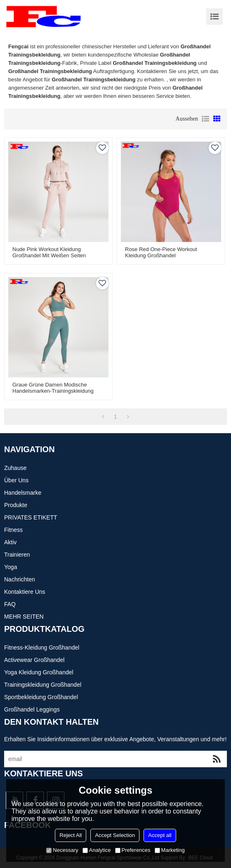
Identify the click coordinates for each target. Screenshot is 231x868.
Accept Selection (115, 835)
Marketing (170, 850)
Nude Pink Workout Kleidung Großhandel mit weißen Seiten (49, 252)
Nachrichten (20, 579)
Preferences (133, 850)
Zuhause (15, 468)
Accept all (160, 835)
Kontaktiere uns (25, 592)
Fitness (13, 530)
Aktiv (10, 542)
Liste (205, 119)
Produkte (16, 505)
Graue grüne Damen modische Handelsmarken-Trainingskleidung (53, 388)
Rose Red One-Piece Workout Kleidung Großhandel (161, 252)
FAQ (10, 604)
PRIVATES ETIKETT (31, 517)
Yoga (11, 567)
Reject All (71, 835)
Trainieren (17, 555)
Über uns (16, 480)
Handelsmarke (23, 493)
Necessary (62, 850)
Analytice (97, 850)
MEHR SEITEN (24, 617)
